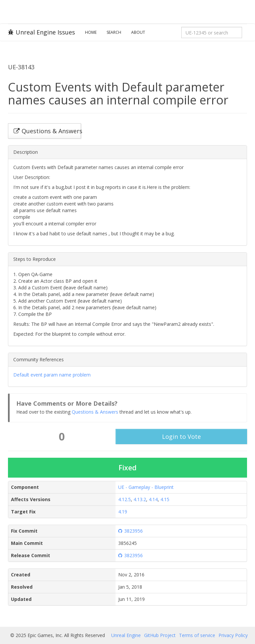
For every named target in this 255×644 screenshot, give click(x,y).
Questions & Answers (95, 412)
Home (91, 32)
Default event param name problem (52, 375)
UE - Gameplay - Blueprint (146, 487)
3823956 (130, 531)
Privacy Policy (233, 635)
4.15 (165, 499)
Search (114, 32)
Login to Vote (181, 437)
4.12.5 (125, 499)
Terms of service (197, 635)
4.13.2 (140, 499)
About (138, 32)
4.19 (123, 512)
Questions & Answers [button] (47, 131)
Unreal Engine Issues (42, 32)
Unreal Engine (126, 635)
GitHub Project (160, 635)
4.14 (153, 499)
